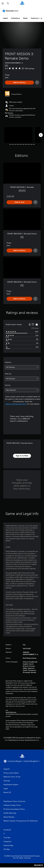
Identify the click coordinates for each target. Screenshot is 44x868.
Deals (25, 18)
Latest (5, 18)
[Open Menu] (3, 3)
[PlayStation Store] (11, 11)
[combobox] (22, 367)
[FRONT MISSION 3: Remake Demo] (18, 135)
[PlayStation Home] (22, 3)
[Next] (41, 135)
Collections (15, 18)
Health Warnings (11, 712)
